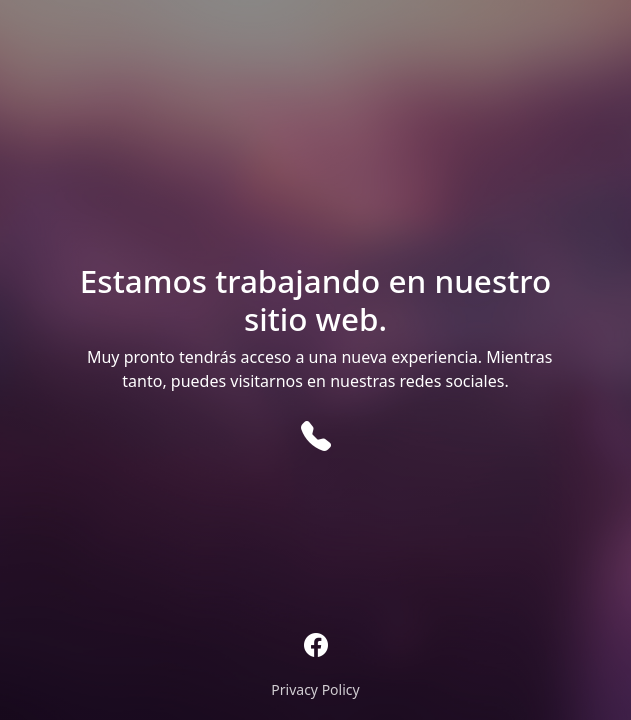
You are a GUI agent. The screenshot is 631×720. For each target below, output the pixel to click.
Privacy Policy (315, 689)
